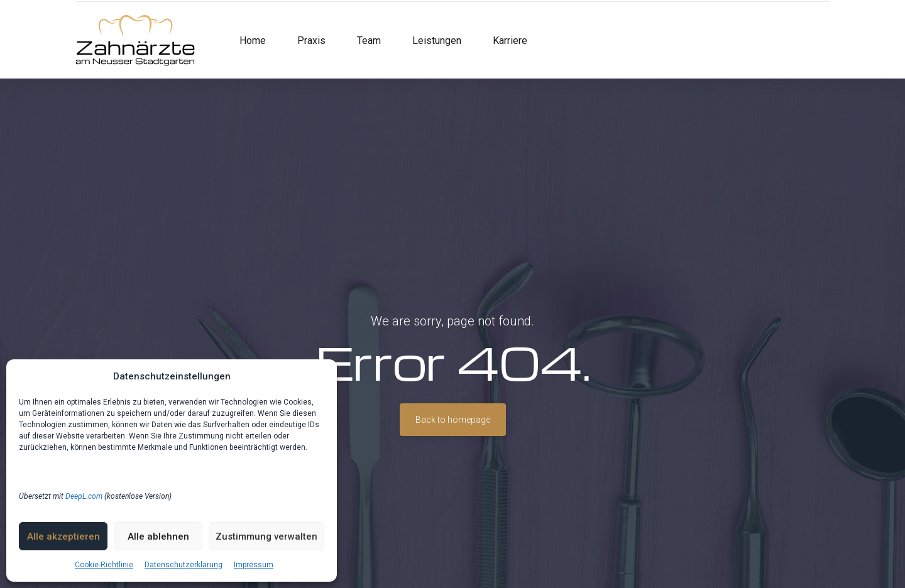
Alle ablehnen (158, 536)
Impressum (254, 565)
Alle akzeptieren (63, 536)
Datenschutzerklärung (184, 565)
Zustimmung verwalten (266, 536)
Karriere (510, 41)
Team (369, 41)
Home (253, 41)
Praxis (311, 41)
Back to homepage (453, 420)
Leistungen (437, 41)
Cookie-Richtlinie (104, 565)
